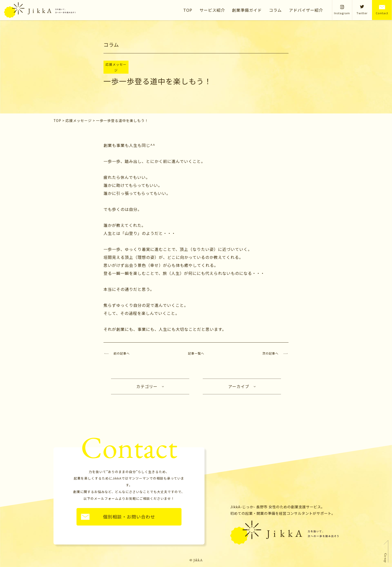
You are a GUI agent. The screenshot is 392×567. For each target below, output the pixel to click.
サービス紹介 (212, 10)
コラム (275, 10)
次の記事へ (270, 353)
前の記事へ (122, 353)
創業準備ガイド (247, 10)
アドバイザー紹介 (306, 10)
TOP (188, 10)
